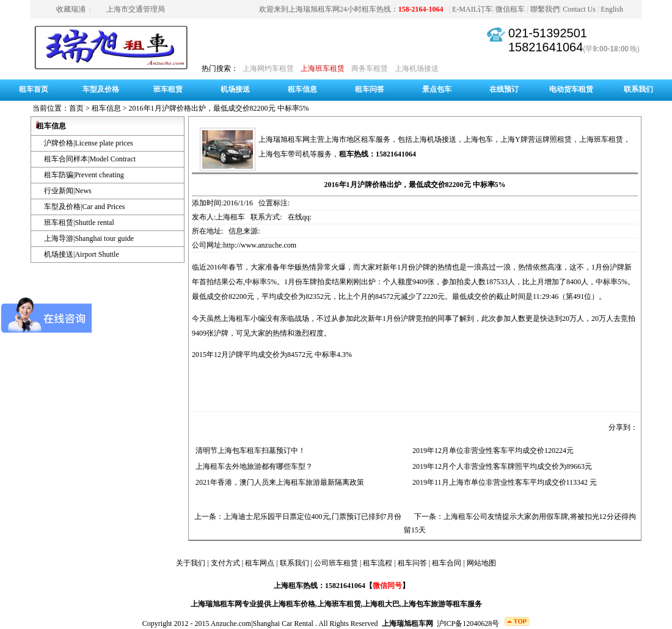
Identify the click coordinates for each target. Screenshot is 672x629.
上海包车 (478, 139)
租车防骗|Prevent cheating (84, 175)
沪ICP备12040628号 (468, 623)
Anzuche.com (231, 623)
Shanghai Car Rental (283, 623)
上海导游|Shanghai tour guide (89, 238)
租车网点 (260, 563)
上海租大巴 (381, 604)
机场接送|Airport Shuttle (82, 254)
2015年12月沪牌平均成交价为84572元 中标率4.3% (272, 355)
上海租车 (236, 318)
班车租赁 (168, 89)
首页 (76, 108)
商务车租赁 (370, 68)
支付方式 (225, 563)
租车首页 (34, 89)
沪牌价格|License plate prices (89, 143)
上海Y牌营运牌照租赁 (536, 139)
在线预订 (504, 89)
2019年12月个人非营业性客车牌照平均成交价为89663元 (500, 466)
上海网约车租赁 (268, 68)
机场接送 (235, 89)
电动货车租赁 (571, 89)
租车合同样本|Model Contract (90, 159)
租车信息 (302, 89)
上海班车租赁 (323, 68)
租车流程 (378, 563)
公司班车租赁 (336, 563)
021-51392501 (548, 33)
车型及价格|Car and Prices (84, 207)
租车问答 (370, 89)
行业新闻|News (68, 191)
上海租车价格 (293, 604)
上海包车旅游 (423, 604)
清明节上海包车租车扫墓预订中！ (249, 451)
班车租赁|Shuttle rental (79, 223)
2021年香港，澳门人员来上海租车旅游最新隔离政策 (278, 482)
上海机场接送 (417, 68)
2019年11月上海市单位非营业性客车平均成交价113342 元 (503, 482)
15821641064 (546, 47)
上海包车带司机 (284, 154)
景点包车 (437, 89)
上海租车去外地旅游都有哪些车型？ (252, 466)
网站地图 (481, 563)
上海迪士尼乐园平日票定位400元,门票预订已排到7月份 (312, 517)
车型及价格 (101, 89)
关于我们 (191, 563)
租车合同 (447, 563)
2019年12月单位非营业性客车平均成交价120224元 (491, 451)
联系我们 (638, 89)
